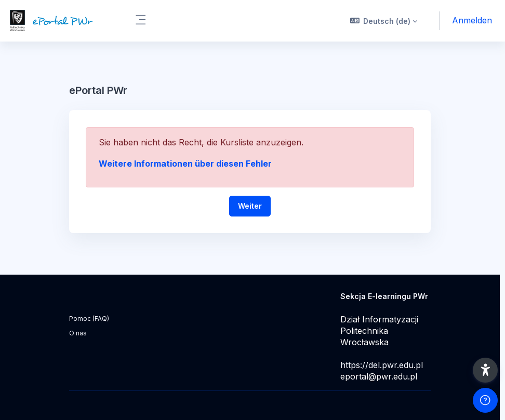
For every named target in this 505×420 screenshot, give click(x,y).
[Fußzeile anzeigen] (485, 400)
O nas (78, 333)
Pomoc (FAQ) (89, 319)
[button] (384, 21)
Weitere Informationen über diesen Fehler (185, 164)
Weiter (250, 206)
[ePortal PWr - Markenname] (61, 21)
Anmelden (472, 20)
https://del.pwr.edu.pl (382, 365)
